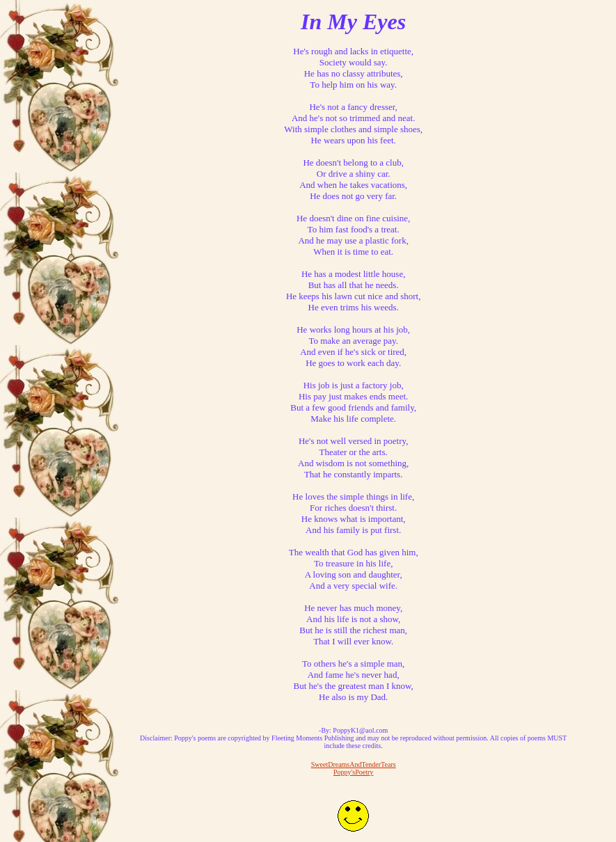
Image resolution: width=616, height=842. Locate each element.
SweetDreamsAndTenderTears (354, 764)
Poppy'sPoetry (353, 772)
